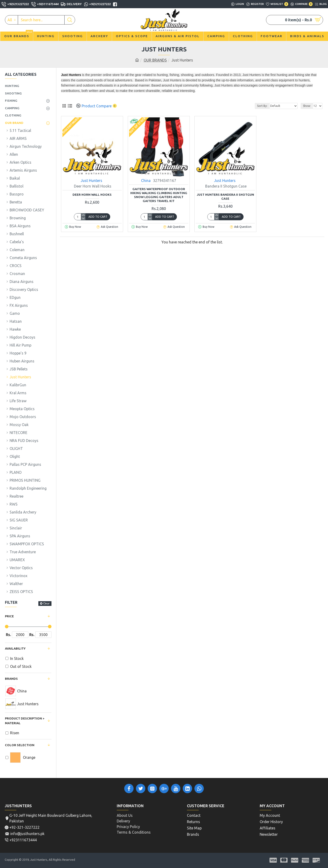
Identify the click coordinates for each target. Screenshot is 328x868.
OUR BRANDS (155, 60)
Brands (11, 679)
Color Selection (20, 745)
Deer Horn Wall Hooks (92, 195)
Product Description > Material (25, 721)
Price (9, 616)
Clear (46, 603)
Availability (15, 648)
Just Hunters (91, 181)
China (146, 181)
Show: (307, 106)
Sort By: (262, 106)
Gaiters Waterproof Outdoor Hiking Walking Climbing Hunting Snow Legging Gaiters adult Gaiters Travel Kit (159, 195)
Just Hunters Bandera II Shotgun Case (225, 197)
